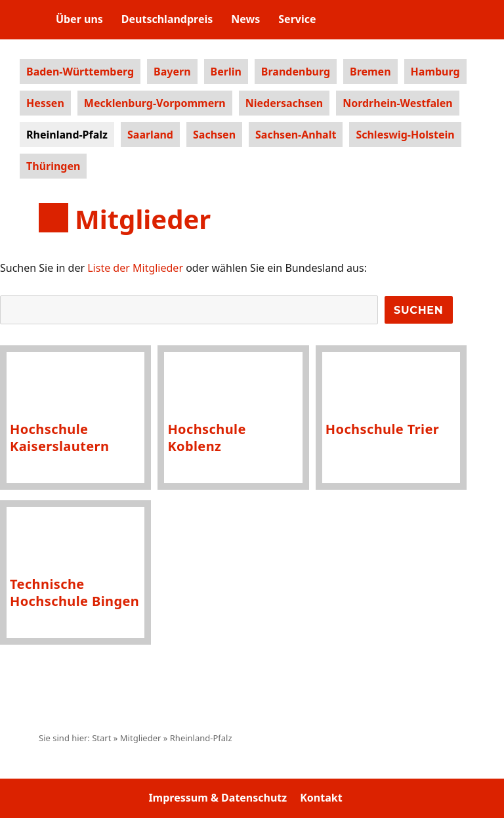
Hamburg (435, 72)
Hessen (45, 103)
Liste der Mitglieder (135, 268)
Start (101, 738)
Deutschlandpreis (167, 19)
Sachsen (214, 135)
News (245, 19)
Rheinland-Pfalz (67, 135)
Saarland (150, 135)
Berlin (226, 72)
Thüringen (53, 166)
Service (297, 19)
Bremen (370, 72)
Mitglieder (141, 738)
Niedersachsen (284, 103)
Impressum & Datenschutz (218, 798)
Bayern (172, 72)
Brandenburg (296, 72)
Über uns (79, 19)
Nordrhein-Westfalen (398, 103)
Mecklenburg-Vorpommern (155, 103)
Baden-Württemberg (80, 72)
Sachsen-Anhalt (296, 135)
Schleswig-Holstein (405, 135)
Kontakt (321, 798)
